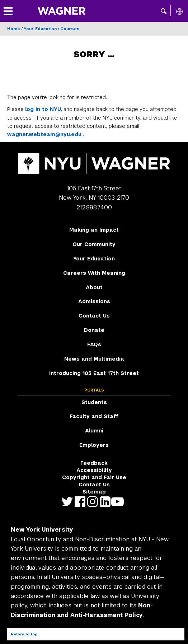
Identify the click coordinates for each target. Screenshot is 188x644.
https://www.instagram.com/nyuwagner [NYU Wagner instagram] (94, 502)
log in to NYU (43, 109)
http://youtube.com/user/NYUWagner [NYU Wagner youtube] (119, 502)
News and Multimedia (94, 359)
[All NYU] (179, 11)
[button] (164, 11)
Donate (94, 330)
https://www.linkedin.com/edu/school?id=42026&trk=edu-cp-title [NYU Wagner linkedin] (107, 502)
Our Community (94, 244)
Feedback (94, 463)
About (94, 287)
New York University (42, 530)
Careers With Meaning (94, 273)
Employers (94, 445)
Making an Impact (94, 230)
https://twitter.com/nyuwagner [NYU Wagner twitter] (69, 502)
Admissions (94, 301)
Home (14, 29)
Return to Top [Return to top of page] (24, 634)
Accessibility (94, 470)
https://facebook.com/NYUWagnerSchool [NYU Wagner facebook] (82, 502)
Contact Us (94, 316)
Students (94, 402)
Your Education (40, 29)
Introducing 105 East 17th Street (94, 373)
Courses (70, 29)
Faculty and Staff (94, 416)
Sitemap (94, 492)
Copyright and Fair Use (94, 477)
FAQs (94, 344)
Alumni (94, 431)
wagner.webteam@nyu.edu (44, 134)
